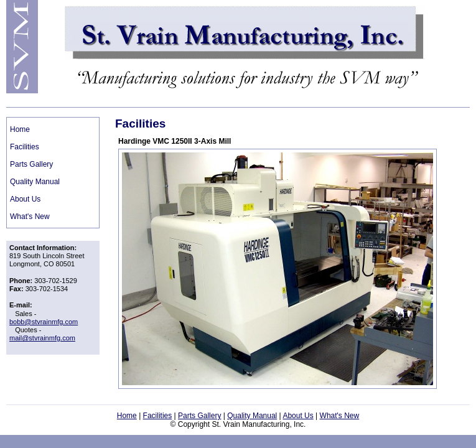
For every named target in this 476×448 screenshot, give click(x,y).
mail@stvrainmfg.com (42, 338)
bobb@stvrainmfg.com (44, 322)
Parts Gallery (31, 164)
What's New (30, 217)
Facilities (25, 147)
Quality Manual (35, 182)
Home (20, 129)
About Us (25, 199)
